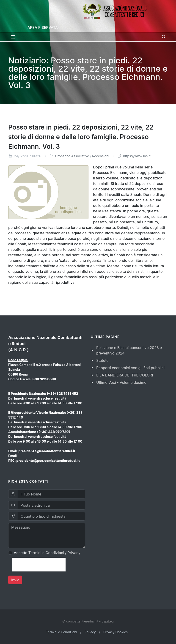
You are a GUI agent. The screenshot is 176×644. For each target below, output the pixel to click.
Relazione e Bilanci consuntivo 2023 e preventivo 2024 (129, 350)
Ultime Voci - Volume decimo (121, 382)
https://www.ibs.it (134, 156)
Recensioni (101, 156)
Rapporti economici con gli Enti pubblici (130, 368)
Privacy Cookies (116, 632)
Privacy (74, 553)
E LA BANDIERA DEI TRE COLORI (125, 375)
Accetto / (47, 553)
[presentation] (39, 565)
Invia (15, 580)
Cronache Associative (72, 156)
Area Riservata (43, 27)
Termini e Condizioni (46, 553)
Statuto (102, 360)
